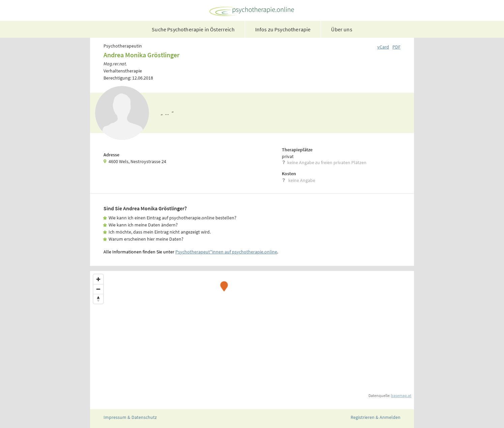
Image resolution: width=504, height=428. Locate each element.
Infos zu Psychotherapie (283, 29)
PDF (396, 47)
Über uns (342, 29)
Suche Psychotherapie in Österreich (193, 29)
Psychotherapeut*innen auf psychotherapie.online (226, 252)
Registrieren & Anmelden (376, 417)
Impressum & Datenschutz (130, 417)
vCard (383, 47)
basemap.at (401, 395)
